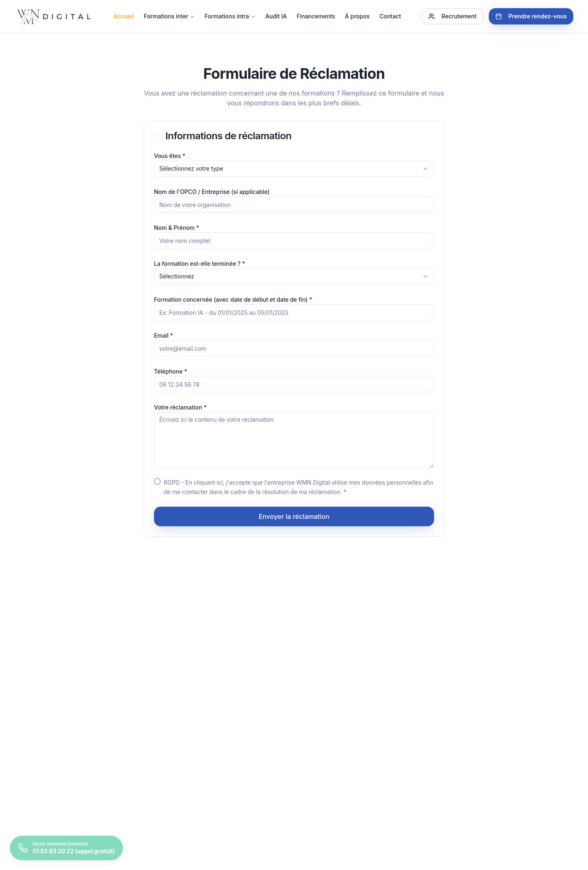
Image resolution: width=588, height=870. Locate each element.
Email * (164, 335)
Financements (316, 16)
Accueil (124, 16)
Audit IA (276, 16)
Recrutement (452, 16)
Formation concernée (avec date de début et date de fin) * (233, 299)
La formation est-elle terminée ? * (199, 264)
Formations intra (230, 16)
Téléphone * (170, 371)
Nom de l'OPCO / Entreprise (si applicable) (212, 192)
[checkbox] (157, 481)
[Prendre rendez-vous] (66, 848)
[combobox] (294, 169)
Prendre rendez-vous (531, 16)
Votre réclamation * (180, 407)
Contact (390, 16)
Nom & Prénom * (177, 228)
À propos (357, 16)
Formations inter (169, 16)
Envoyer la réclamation (294, 516)
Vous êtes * (170, 156)
